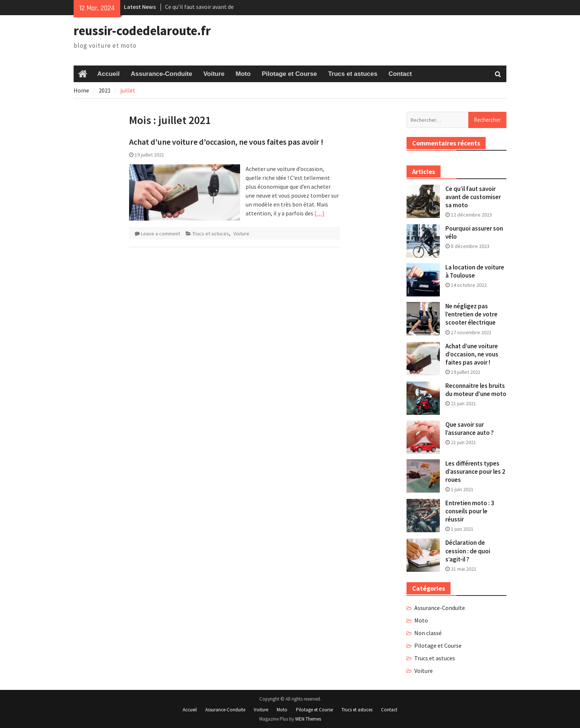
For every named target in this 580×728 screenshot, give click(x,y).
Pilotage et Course (289, 74)
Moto (243, 74)
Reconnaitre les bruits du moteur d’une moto (476, 390)
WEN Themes (308, 719)
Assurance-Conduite (161, 74)
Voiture (214, 74)
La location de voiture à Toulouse (475, 271)
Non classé (428, 633)
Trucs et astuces (353, 74)
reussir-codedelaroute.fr (142, 31)
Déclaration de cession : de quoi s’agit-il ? (468, 551)
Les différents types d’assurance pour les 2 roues (475, 472)
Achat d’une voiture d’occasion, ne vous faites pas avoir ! (226, 142)
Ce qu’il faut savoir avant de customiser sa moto (473, 197)
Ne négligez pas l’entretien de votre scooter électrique (471, 314)
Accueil (108, 74)
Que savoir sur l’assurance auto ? (470, 429)
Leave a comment (161, 234)
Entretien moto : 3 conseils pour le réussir (470, 511)
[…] (319, 213)
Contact (400, 74)
